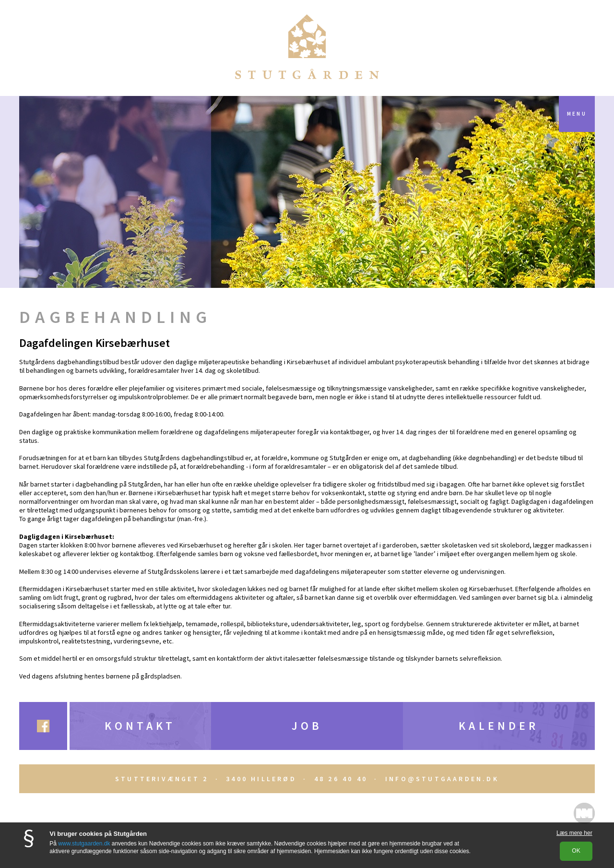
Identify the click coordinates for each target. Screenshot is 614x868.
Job (307, 726)
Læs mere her (574, 833)
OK (576, 851)
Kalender (499, 726)
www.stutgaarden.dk (84, 844)
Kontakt (140, 726)
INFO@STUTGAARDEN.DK (442, 779)
